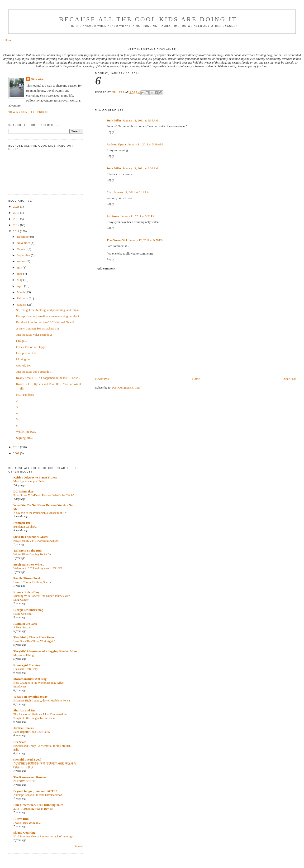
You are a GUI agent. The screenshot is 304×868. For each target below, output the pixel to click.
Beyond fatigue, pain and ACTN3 (35, 791)
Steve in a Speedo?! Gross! (31, 537)
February (23, 298)
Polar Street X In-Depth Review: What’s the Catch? (44, 495)
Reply (110, 132)
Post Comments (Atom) (127, 388)
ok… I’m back (25, 395)
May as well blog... (25, 655)
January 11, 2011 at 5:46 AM (145, 144)
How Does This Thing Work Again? (34, 641)
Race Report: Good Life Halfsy (32, 732)
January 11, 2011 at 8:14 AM (132, 192)
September (24, 255)
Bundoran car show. (25, 527)
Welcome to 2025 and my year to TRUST (38, 568)
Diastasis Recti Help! (26, 669)
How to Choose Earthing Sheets (32, 582)
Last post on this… (28, 353)
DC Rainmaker (23, 491)
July (20, 267)
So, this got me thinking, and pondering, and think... (48, 310)
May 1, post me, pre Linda (29, 481)
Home (9, 40)
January (22, 304)
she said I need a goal (27, 759)
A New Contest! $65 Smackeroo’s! (38, 328)
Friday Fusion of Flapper (32, 347)
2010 (17, 447)
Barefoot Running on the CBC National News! (45, 322)
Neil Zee (37, 79)
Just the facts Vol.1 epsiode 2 (34, 335)
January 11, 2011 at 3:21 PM (138, 216)
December (24, 237)
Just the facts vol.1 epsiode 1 (34, 372)
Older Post (289, 379)
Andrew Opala (116, 144)
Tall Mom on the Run (27, 550)
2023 (17, 207)
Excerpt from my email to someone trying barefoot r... (50, 316)
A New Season (22, 627)
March (21, 292)
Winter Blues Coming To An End (33, 554)
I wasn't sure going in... (27, 823)
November (24, 243)
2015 (17, 213)
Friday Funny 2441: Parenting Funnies (36, 541)
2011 (17, 231)
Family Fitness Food (27, 578)
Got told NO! (24, 365)
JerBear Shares (23, 728)
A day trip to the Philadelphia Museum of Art (40, 513)
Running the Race (25, 624)
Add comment (106, 268)
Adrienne (113, 216)
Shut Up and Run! (25, 710)
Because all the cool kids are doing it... (152, 19)
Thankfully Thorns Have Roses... (35, 637)
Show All (79, 846)
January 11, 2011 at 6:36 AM (140, 168)
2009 (17, 453)
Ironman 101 (22, 523)
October (22, 249)
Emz (110, 192)
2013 (17, 219)
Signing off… (25, 438)
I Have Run (21, 819)
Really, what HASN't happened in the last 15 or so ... (49, 378)
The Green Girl (117, 240)
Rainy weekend (22, 614)
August (22, 261)
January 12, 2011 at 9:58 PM (146, 240)
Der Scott (19, 742)
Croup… (22, 341)
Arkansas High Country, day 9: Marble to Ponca (42, 701)
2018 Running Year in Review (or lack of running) (43, 836)
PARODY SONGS (24, 781)
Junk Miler (114, 120)
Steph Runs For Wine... (29, 564)
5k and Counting (24, 833)
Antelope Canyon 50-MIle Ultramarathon (38, 795)
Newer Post (102, 379)
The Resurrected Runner (30, 777)
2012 (17, 225)
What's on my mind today (30, 697)
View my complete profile (29, 112)
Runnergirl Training (27, 665)
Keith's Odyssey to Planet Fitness (35, 477)
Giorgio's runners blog (28, 610)
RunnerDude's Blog (26, 592)
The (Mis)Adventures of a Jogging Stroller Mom (45, 651)
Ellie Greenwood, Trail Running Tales (38, 805)
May (20, 280)
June (20, 274)
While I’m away (26, 432)
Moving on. (23, 359)
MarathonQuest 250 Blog (30, 679)
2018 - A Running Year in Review (33, 809)
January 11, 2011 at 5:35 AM (140, 120)
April (21, 286)
